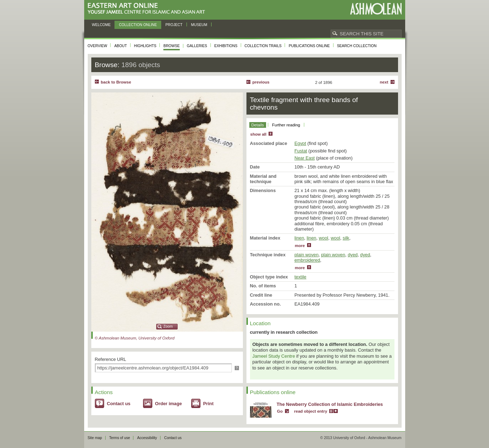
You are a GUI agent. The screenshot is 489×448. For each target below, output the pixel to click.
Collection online (138, 25)
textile (300, 277)
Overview (98, 46)
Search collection (357, 46)
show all (258, 134)
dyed (353, 255)
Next (384, 82)
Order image (169, 404)
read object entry (311, 411)
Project (174, 25)
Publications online (309, 46)
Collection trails (263, 46)
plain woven (307, 255)
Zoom (168, 326)
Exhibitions (226, 46)
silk (346, 238)
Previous (261, 82)
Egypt (300, 143)
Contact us (119, 404)
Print (208, 404)
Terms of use (120, 438)
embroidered (307, 260)
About (120, 46)
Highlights (145, 46)
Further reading (286, 125)
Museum (199, 25)
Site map (95, 438)
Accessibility (147, 438)
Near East (305, 158)
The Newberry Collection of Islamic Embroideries (330, 404)
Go (280, 411)
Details (258, 125)
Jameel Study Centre (274, 356)
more (300, 246)
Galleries (197, 46)
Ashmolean (376, 9)
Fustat (301, 151)
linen (299, 238)
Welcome (101, 25)
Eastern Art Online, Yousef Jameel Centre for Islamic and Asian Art (148, 9)
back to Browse (116, 82)
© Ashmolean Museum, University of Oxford (135, 338)
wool (324, 238)
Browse (172, 46)
